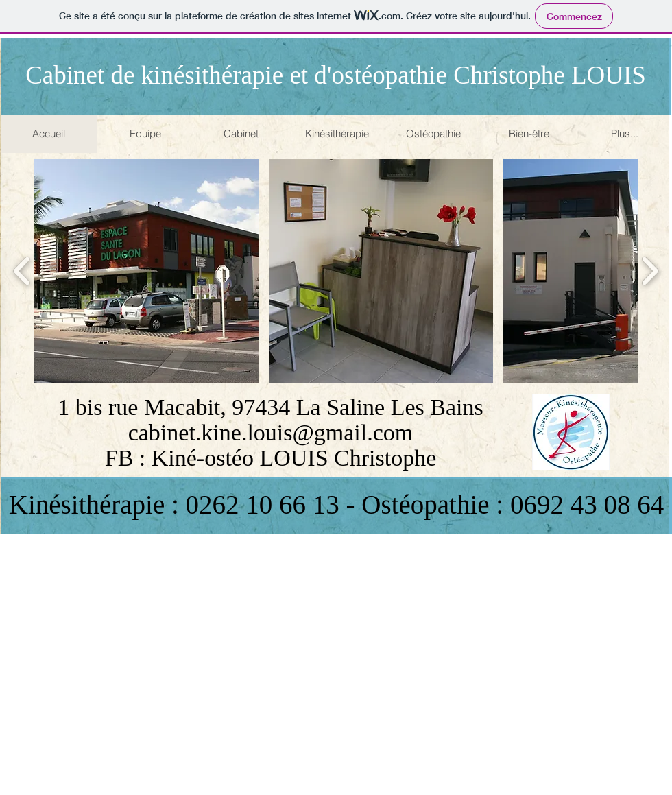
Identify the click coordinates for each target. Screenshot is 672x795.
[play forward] (650, 271)
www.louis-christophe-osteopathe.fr (129, 392)
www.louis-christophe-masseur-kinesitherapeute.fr (48, 392)
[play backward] (22, 271)
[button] (146, 271)
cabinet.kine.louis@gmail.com (271, 432)
